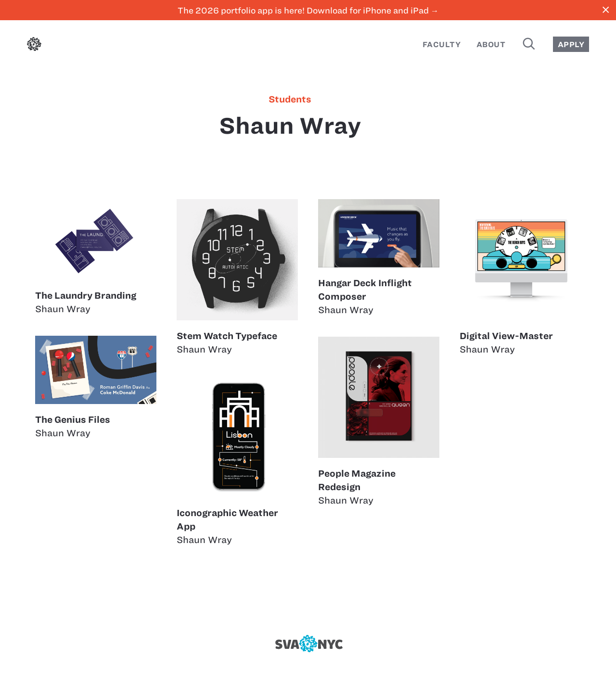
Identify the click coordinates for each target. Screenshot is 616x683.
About (491, 44)
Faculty (442, 44)
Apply (571, 44)
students (290, 100)
